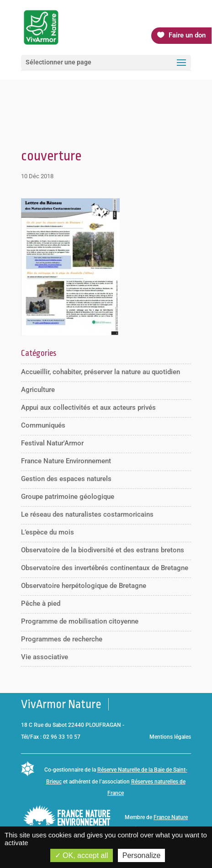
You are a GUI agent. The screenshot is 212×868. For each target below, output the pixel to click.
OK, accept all (82, 855)
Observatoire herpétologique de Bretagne (84, 586)
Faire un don (187, 35)
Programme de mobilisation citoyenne (80, 621)
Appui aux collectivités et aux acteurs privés (88, 408)
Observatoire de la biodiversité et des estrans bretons (103, 550)
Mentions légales (170, 737)
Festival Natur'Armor (52, 443)
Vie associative (45, 657)
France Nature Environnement (66, 461)
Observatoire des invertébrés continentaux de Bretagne (105, 568)
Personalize (142, 855)
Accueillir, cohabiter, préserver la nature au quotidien (101, 372)
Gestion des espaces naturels (66, 479)
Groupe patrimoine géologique (68, 497)
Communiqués (43, 425)
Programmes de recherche (62, 639)
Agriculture (38, 390)
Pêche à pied (41, 603)
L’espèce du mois (48, 532)
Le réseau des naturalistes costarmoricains (87, 514)
